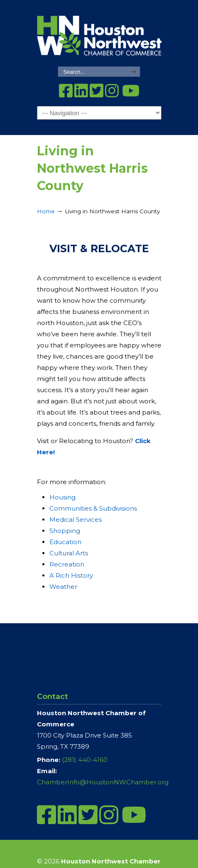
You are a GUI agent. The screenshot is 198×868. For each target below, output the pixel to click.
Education (65, 542)
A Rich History (71, 575)
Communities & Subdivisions (93, 508)
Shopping (65, 531)
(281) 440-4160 (85, 760)
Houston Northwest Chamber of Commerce (99, 34)
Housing (62, 497)
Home (46, 211)
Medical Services (76, 520)
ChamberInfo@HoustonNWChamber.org (103, 782)
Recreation (67, 564)
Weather (63, 587)
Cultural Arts (69, 553)
